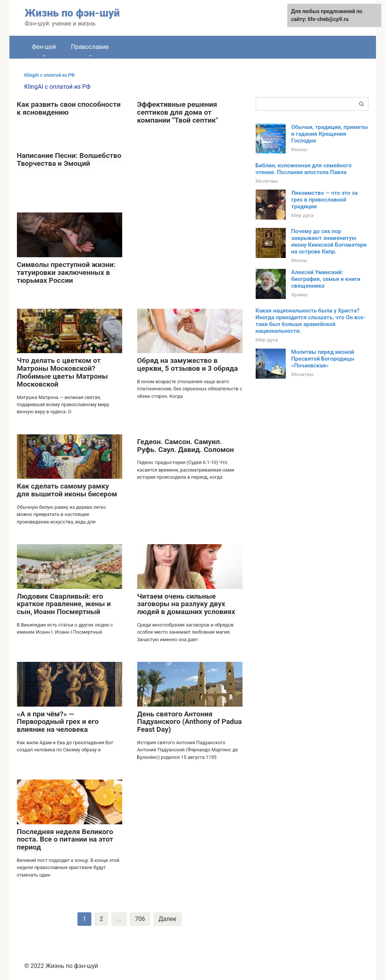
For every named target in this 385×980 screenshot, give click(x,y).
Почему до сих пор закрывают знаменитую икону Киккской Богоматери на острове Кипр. (329, 241)
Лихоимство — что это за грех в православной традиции (325, 200)
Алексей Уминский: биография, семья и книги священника (326, 279)
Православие (90, 47)
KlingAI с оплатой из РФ (50, 75)
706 (140, 919)
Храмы (300, 294)
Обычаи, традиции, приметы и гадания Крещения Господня (330, 134)
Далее (167, 919)
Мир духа (303, 215)
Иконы (299, 149)
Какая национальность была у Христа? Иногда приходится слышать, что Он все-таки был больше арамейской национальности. (311, 321)
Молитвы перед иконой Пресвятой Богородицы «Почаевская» (323, 359)
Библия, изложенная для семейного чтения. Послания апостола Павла (304, 169)
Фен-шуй (44, 47)
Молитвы (267, 181)
